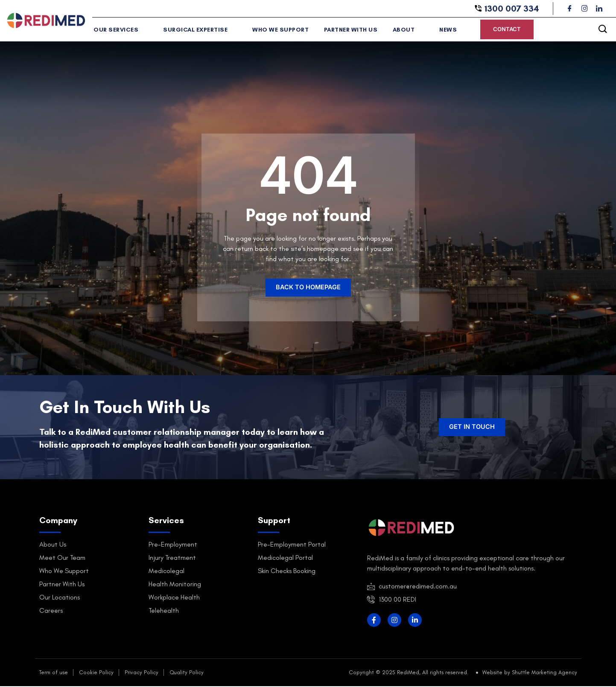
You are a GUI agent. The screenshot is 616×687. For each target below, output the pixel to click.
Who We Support (277, 31)
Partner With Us (347, 31)
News (447, 31)
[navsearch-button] (603, 30)
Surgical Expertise (198, 31)
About (404, 31)
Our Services (120, 31)
